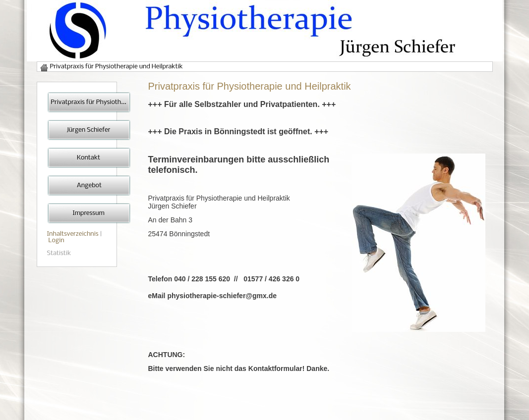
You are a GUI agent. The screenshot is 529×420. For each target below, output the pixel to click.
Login (57, 240)
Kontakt (88, 158)
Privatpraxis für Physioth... (88, 102)
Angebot (88, 185)
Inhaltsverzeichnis (73, 234)
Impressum (88, 213)
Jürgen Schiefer (89, 130)
